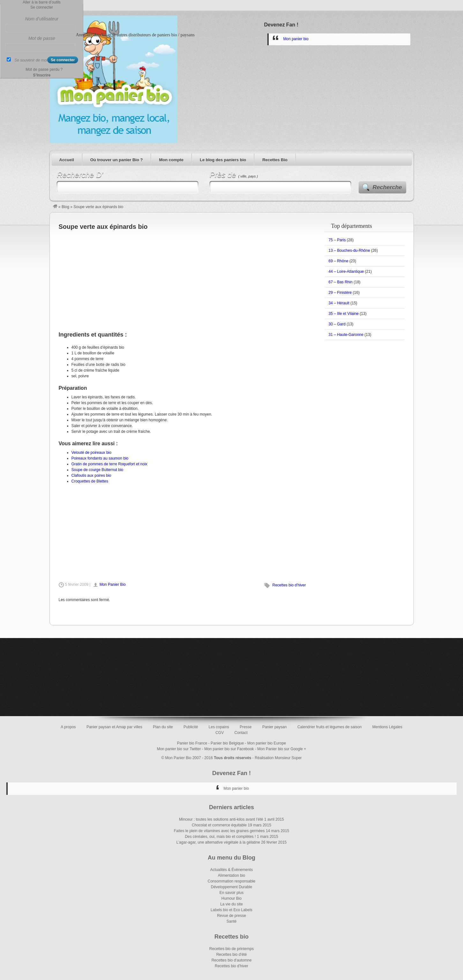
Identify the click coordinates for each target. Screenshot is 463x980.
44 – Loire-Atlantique (346, 272)
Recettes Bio (275, 160)
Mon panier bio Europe (267, 743)
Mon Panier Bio (113, 584)
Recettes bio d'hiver (289, 585)
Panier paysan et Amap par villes (114, 727)
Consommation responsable (232, 881)
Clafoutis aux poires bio (91, 475)
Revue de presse (232, 916)
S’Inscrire (42, 75)
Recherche (387, 187)
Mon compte (171, 160)
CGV (220, 733)
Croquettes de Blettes (90, 481)
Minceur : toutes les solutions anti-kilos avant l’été (221, 819)
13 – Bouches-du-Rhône (349, 250)
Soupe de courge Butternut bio (97, 470)
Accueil (67, 160)
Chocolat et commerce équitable (219, 825)
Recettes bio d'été (232, 955)
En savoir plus (232, 893)
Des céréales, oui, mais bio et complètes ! (220, 837)
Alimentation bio (232, 875)
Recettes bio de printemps (232, 949)
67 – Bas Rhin (341, 282)
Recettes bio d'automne (232, 960)
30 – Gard (337, 324)
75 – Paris (337, 240)
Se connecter (42, 7)
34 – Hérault (339, 303)
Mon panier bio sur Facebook (229, 749)
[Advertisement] (183, 277)
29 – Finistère (340, 293)
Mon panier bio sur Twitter (179, 749)
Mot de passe (42, 38)
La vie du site (232, 904)
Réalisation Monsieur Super (278, 758)
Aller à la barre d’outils (42, 2)
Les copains (219, 727)
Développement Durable (232, 887)
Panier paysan (275, 727)
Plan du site (163, 727)
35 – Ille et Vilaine (344, 314)
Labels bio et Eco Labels (232, 910)
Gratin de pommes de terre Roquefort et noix (109, 464)
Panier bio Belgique (227, 743)
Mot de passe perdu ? (44, 69)
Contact (241, 733)
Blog (65, 207)
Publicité (191, 727)
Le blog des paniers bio (223, 160)
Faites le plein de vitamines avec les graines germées (219, 831)
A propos (68, 727)
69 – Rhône (339, 261)
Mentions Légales (387, 727)
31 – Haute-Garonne (346, 335)
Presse (246, 727)
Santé (232, 921)
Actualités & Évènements (232, 870)
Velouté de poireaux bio (91, 453)
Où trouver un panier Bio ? (117, 160)
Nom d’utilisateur (42, 19)
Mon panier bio (296, 39)
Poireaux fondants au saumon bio (100, 458)
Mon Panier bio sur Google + (282, 749)
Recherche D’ (80, 175)
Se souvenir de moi (31, 60)
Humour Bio (232, 898)
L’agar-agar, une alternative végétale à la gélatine (218, 842)
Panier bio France (192, 743)
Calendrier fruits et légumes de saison (329, 727)
